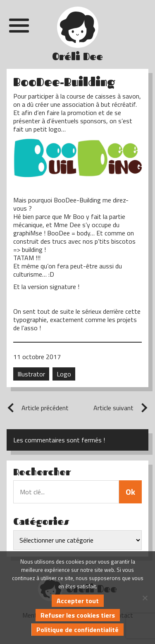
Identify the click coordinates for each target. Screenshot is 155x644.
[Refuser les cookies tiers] (145, 598)
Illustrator (31, 374)
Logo (64, 374)
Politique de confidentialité (77, 630)
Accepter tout (78, 601)
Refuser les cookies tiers (78, 615)
